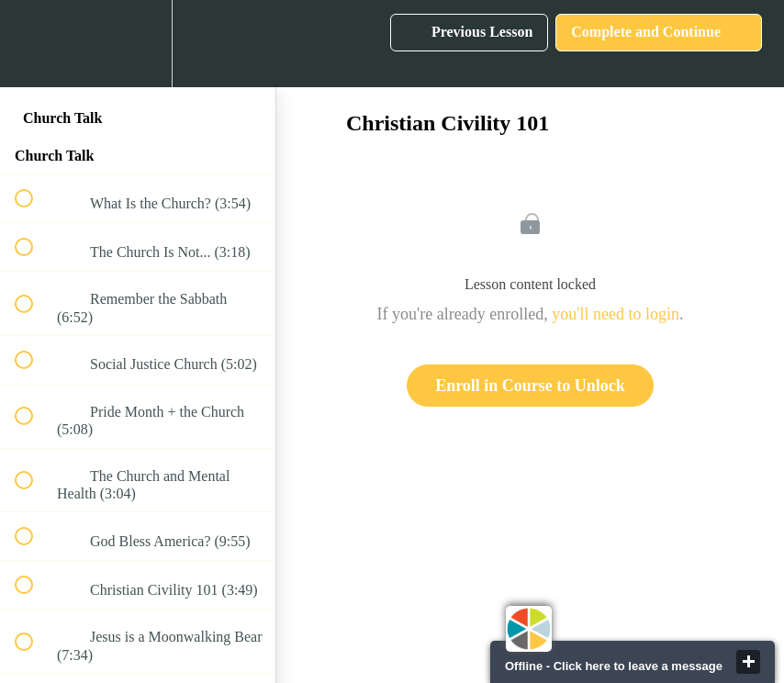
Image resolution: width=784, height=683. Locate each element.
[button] (34, 44)
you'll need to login (616, 314)
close (748, 662)
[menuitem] (138, 44)
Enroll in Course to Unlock (530, 386)
